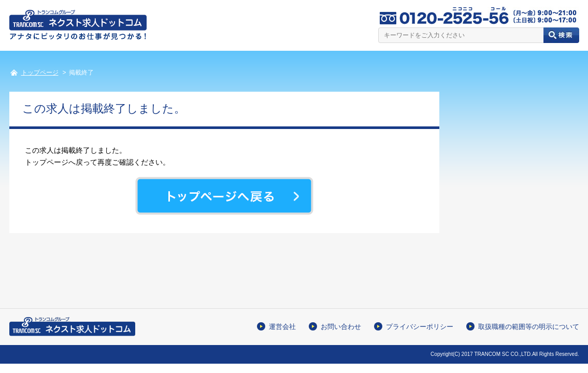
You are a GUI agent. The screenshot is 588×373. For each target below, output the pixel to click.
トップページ (40, 73)
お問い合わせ (341, 327)
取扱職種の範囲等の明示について (529, 327)
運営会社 (282, 327)
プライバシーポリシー (420, 327)
